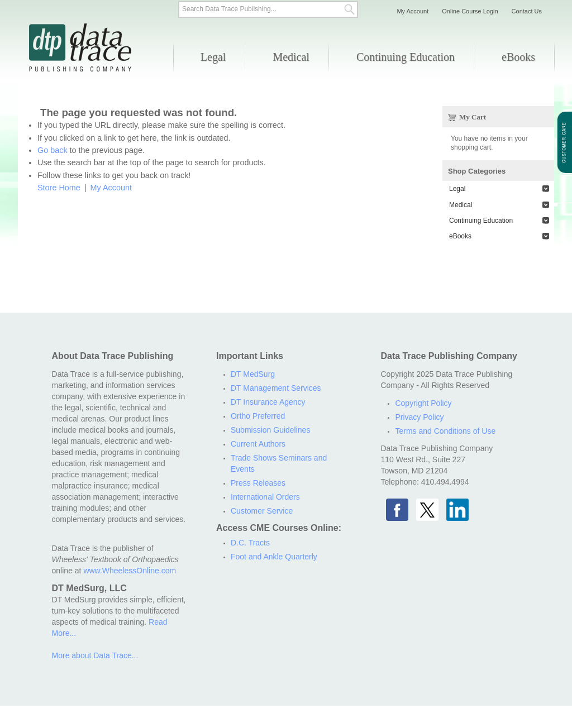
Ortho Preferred (258, 416)
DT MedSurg (253, 374)
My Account (111, 188)
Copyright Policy (423, 403)
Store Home (59, 188)
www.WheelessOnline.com (130, 571)
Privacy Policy (419, 417)
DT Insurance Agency (268, 402)
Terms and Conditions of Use (445, 431)
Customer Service (262, 511)
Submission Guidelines (270, 430)
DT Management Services (276, 388)
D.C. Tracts (250, 543)
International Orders (265, 497)
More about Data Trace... (95, 655)
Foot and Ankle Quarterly (274, 557)
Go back (53, 150)
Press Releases (258, 483)
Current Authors (258, 444)
